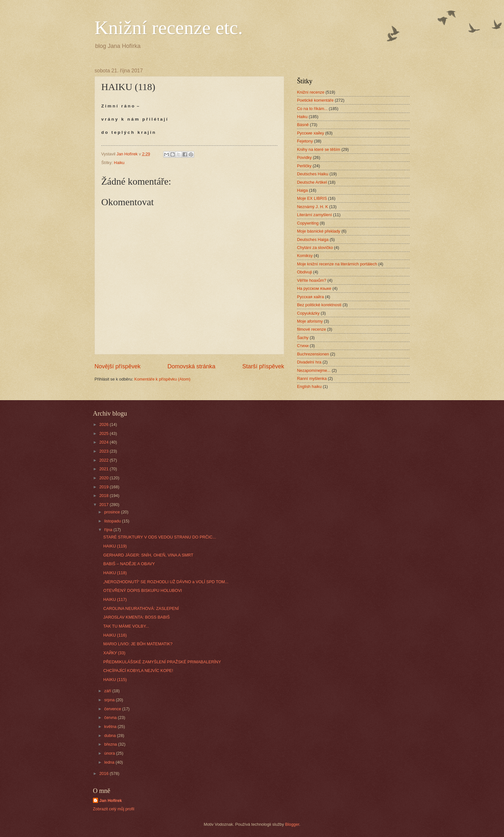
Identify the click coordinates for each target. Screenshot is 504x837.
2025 (104, 433)
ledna (110, 762)
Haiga (302, 190)
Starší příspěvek (263, 366)
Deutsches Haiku (313, 174)
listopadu (113, 521)
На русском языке (314, 288)
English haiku (309, 386)
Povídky (304, 157)
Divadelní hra (309, 362)
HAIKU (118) (115, 573)
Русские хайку (310, 133)
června (111, 717)
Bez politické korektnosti (319, 305)
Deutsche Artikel (312, 182)
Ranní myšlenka (312, 378)
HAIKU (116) (115, 635)
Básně (303, 125)
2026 (104, 424)
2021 (104, 469)
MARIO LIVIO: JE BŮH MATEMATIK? (138, 644)
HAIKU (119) (115, 546)
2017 (104, 505)
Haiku (119, 163)
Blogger (292, 824)
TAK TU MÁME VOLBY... (126, 626)
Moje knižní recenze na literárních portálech (337, 264)
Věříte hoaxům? (312, 280)
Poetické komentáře (315, 100)
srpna (110, 700)
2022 (104, 460)
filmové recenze (311, 329)
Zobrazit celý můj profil (114, 809)
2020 (104, 478)
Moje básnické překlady (319, 231)
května (111, 727)
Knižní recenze (311, 92)
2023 (104, 451)
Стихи (303, 346)
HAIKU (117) (115, 599)
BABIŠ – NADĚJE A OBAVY (129, 564)
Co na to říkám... (312, 109)
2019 (104, 487)
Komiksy (305, 256)
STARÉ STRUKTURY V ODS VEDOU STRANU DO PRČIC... (160, 537)
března (111, 744)
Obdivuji (305, 272)
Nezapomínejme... (314, 370)
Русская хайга (310, 297)
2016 (104, 773)
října (109, 530)
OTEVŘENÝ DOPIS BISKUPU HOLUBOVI (143, 590)
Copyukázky (308, 313)
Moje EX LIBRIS (312, 198)
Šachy (303, 338)
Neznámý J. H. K (313, 207)
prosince (113, 512)
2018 (104, 496)
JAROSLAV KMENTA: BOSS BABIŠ (136, 617)
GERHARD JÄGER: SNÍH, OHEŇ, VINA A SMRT (148, 555)
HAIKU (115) (115, 680)
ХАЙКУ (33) (114, 653)
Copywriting (308, 223)
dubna (110, 736)
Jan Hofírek (111, 800)
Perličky (304, 166)
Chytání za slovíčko (315, 248)
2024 (104, 442)
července (113, 709)
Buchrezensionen (313, 354)
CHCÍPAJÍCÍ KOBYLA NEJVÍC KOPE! (138, 671)
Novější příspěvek (117, 366)
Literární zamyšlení (315, 215)
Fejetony (305, 141)
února (110, 753)
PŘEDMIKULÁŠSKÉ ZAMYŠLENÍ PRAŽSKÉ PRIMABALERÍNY (162, 662)
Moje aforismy (310, 321)
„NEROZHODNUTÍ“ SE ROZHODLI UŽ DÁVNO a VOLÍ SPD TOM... (166, 582)
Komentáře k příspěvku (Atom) (162, 379)
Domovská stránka (191, 366)
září (108, 691)
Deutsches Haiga (313, 239)
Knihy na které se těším (319, 149)
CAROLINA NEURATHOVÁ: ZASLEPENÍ (141, 608)
